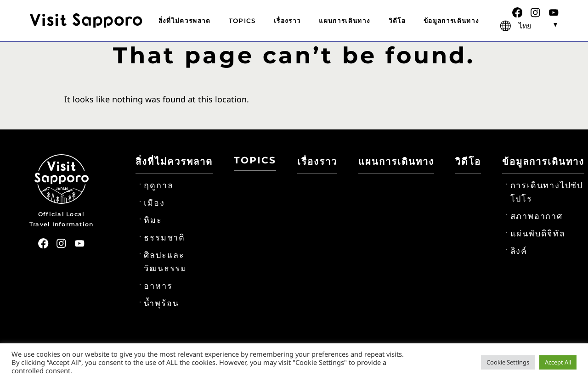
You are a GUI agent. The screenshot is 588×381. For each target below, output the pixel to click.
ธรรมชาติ (164, 238)
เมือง (154, 203)
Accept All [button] (558, 362)
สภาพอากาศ (537, 216)
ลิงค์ (519, 251)
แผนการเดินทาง (345, 21)
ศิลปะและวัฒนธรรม (165, 262)
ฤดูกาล (158, 185)
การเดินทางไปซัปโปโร (547, 192)
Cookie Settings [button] (508, 362)
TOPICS (242, 21)
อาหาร (158, 286)
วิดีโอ (397, 21)
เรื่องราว (287, 21)
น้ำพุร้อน (161, 303)
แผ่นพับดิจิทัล (538, 234)
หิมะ (153, 220)
